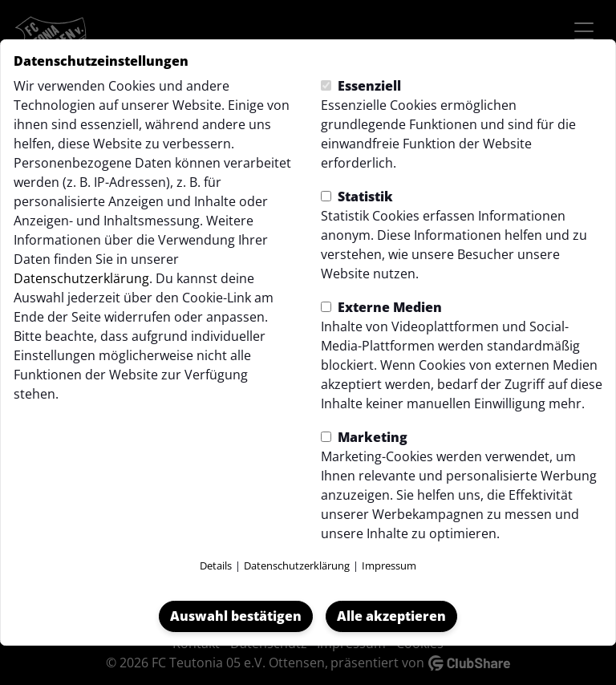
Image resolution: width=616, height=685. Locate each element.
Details (216, 565)
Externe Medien (381, 307)
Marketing (364, 437)
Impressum (389, 565)
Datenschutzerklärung (81, 278)
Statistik (357, 197)
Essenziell (361, 86)
